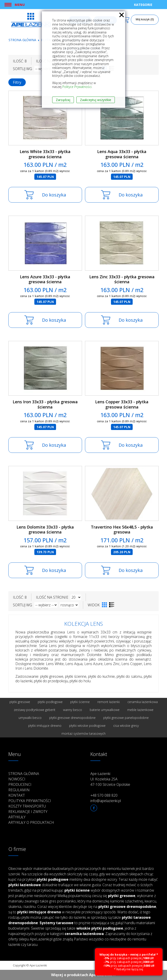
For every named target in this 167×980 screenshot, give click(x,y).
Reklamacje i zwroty (28, 812)
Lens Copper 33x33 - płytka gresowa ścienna (122, 404)
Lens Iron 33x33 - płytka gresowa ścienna (45, 404)
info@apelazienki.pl (106, 801)
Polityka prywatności (30, 801)
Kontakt (17, 795)
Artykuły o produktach (31, 822)
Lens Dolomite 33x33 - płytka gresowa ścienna (45, 530)
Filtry (17, 82)
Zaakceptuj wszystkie (96, 100)
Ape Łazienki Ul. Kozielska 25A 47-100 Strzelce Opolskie (110, 779)
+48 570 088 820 (104, 795)
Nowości (17, 779)
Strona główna (22, 40)
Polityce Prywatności (77, 87)
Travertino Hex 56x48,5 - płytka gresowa (122, 530)
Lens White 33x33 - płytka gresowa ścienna (45, 154)
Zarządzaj (63, 100)
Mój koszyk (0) (145, 19)
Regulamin (19, 790)
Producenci (20, 784)
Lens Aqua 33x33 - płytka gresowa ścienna (122, 154)
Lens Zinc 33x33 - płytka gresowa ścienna (122, 279)
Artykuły (17, 817)
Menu (20, 5)
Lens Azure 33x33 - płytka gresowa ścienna (45, 279)
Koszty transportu (27, 806)
